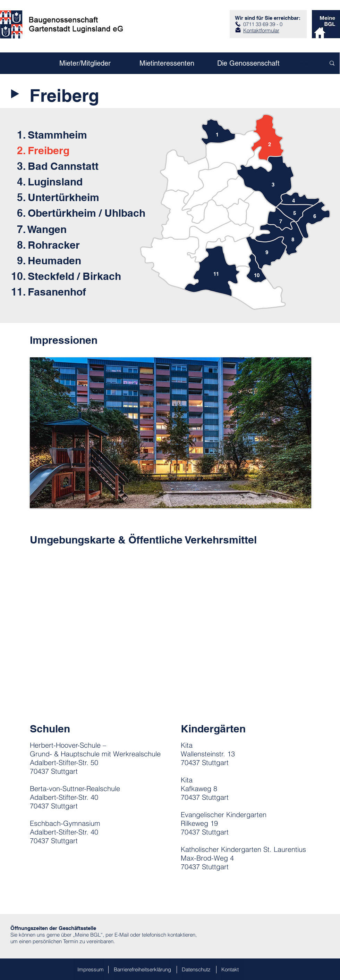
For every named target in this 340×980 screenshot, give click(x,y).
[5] (295, 213)
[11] (216, 274)
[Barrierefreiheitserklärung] (142, 969)
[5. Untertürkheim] (71, 197)
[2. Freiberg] (71, 150)
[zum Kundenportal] (326, 24)
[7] (281, 221)
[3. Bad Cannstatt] (71, 166)
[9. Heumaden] (71, 260)
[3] (273, 185)
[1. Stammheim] (52, 135)
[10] (257, 275)
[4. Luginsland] (71, 181)
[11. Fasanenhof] (65, 292)
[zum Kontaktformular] (238, 30)
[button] (171, 433)
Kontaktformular (261, 30)
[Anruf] (238, 24)
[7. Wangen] (71, 229)
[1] (217, 135)
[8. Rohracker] (71, 245)
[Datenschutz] (199, 969)
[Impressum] (88, 969)
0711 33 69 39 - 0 (263, 24)
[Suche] (302, 63)
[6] (315, 216)
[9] (267, 252)
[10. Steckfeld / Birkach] (66, 276)
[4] (294, 201)
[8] (293, 239)
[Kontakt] (233, 969)
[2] (270, 144)
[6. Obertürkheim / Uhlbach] (82, 213)
